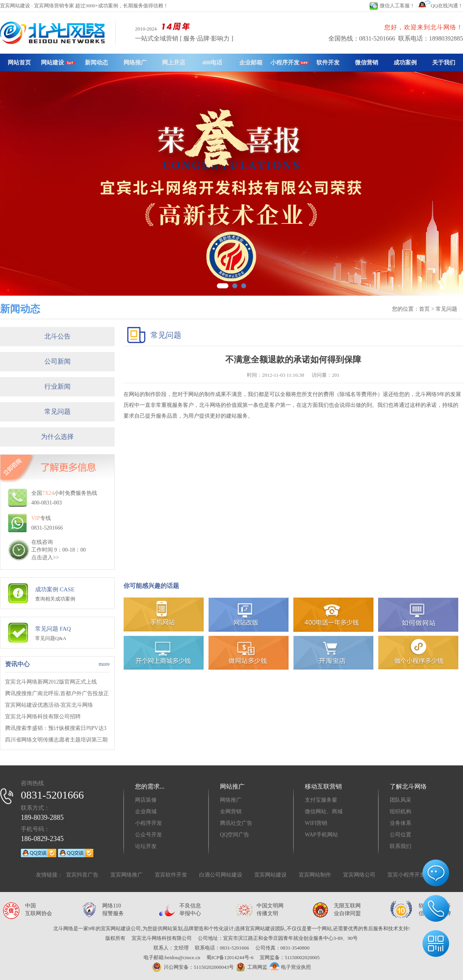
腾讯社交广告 (236, 823)
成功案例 (405, 63)
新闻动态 (96, 63)
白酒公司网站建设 (221, 875)
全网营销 (231, 812)
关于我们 (444, 63)
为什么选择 (57, 437)
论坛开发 (146, 846)
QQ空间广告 (235, 835)
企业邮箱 (251, 63)
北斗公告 (57, 336)
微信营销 (367, 63)
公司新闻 (57, 361)
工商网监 (251, 967)
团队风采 (400, 800)
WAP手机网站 (321, 835)
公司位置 (400, 835)
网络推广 (135, 63)
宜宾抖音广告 (82, 875)
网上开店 (174, 63)
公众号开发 (149, 835)
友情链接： (49, 875)
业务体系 (400, 823)
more (104, 664)
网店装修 (146, 800)
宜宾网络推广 (127, 875)
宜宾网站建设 (270, 875)
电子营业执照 (290, 967)
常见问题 (57, 412)
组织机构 (400, 812)
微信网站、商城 (324, 812)
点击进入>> (45, 558)
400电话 (212, 63)
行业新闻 (57, 387)
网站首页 (19, 63)
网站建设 (58, 63)
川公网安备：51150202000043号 (193, 967)
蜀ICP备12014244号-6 (230, 957)
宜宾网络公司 (359, 875)
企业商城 (146, 812)
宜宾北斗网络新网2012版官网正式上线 (51, 682)
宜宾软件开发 (171, 875)
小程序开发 (290, 63)
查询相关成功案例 (55, 599)
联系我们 (400, 846)
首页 (424, 309)
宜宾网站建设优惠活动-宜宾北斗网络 (49, 705)
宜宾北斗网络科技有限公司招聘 (43, 717)
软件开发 (328, 63)
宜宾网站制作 (315, 875)
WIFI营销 (316, 823)
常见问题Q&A (51, 638)
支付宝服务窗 (321, 800)
